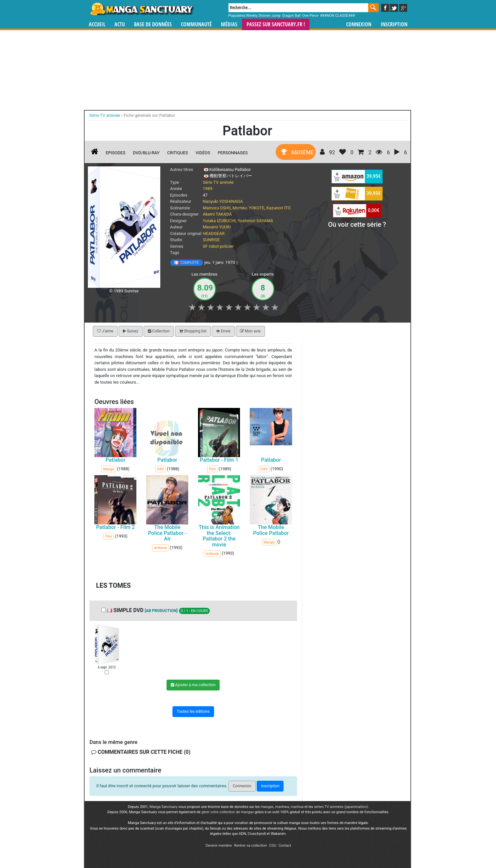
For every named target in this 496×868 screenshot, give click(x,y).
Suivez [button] (130, 331)
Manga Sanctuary (164, 807)
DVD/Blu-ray (146, 153)
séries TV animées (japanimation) (341, 807)
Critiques (178, 153)
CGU (273, 846)
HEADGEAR (214, 233)
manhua (297, 807)
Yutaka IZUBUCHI (219, 221)
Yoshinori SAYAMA (255, 221)
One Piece (310, 16)
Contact (285, 846)
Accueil (97, 24)
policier (227, 246)
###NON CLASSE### (337, 16)
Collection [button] (158, 331)
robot (214, 246)
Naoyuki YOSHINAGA (223, 201)
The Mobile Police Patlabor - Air (167, 533)
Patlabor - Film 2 (115, 527)
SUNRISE (211, 240)
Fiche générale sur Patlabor (149, 115)
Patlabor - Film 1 (219, 460)
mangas (267, 807)
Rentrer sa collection (250, 846)
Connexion (359, 24)
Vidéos (203, 153)
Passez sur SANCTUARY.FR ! (276, 24)
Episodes (116, 153)
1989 (208, 189)
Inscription (394, 24)
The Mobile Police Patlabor (271, 530)
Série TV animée (218, 182)
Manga (142, 9)
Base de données (153, 24)
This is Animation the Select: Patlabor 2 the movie (219, 536)
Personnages (233, 153)
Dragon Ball (291, 16)
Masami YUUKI (217, 227)
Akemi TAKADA (218, 214)
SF (205, 246)
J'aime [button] (105, 331)
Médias (229, 24)
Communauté (196, 24)
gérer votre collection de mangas (228, 812)
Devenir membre (219, 846)
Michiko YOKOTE (248, 208)
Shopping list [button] (193, 331)
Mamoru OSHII (217, 208)
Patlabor (115, 460)
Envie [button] (223, 331)
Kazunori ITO (278, 208)
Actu (120, 24)
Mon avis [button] (250, 331)
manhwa (282, 807)
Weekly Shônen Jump (263, 16)
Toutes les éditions (193, 711)
